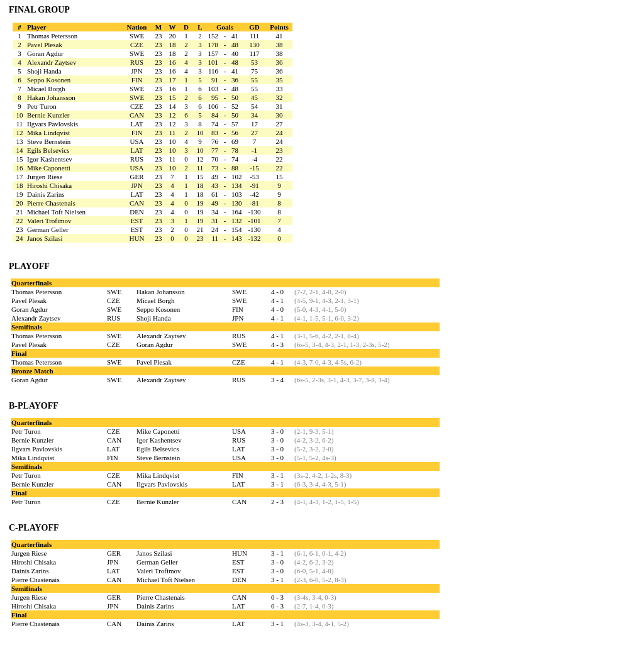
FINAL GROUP (39, 10)
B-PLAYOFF (34, 406)
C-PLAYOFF (34, 528)
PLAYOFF (29, 266)
